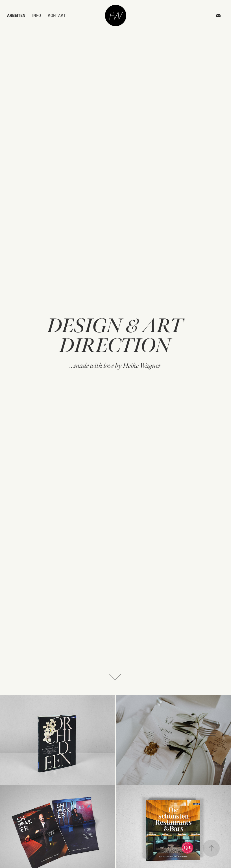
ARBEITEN (16, 15)
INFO (37, 15)
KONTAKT (57, 15)
